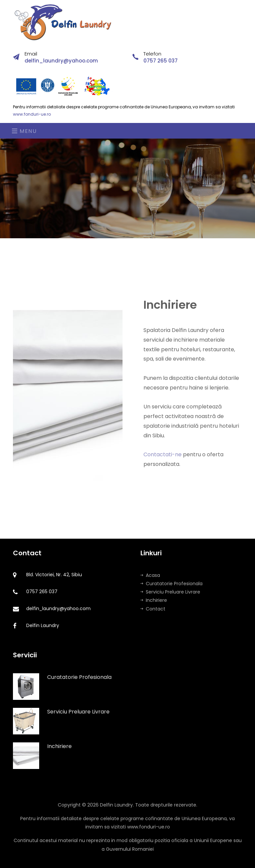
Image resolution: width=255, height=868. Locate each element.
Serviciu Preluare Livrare (170, 592)
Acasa (150, 575)
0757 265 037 (161, 61)
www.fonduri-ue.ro (32, 114)
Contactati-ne (163, 461)
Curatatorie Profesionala (171, 584)
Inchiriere (154, 600)
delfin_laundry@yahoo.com (61, 61)
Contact (153, 609)
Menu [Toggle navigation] (24, 131)
